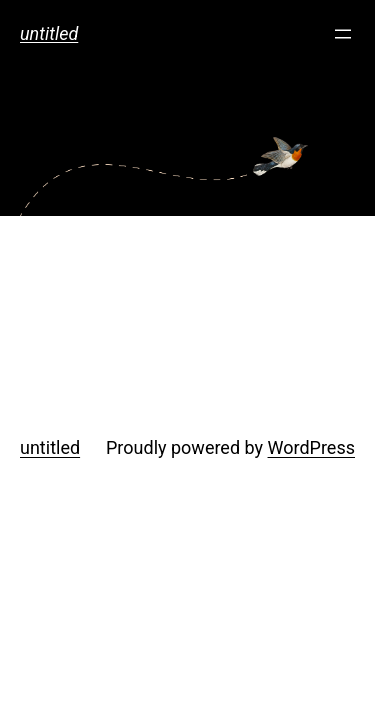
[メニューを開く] (343, 34)
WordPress (311, 447)
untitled (49, 33)
